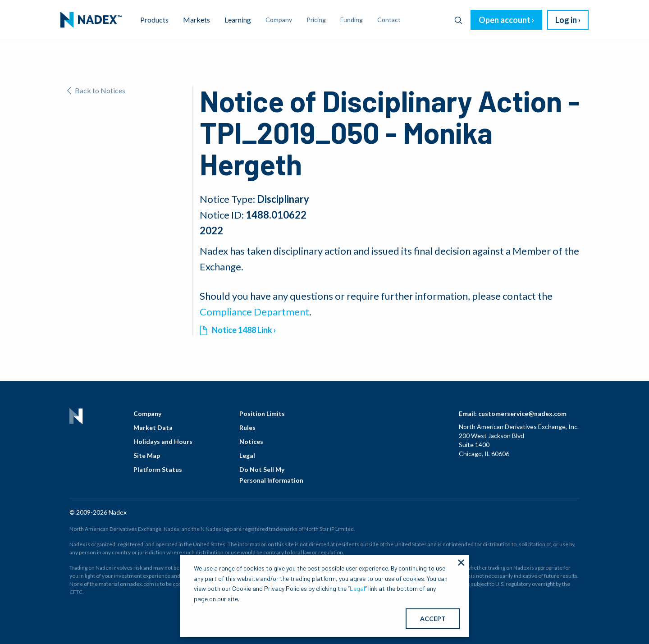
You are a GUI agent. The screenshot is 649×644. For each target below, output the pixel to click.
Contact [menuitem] (389, 20)
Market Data (153, 427)
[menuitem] (91, 20)
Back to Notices (96, 90)
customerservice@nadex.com (522, 413)
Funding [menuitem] (352, 20)
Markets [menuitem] (197, 20)
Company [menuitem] (279, 20)
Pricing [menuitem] (316, 20)
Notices (251, 441)
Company (147, 413)
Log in (566, 20)
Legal (247, 455)
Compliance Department (254, 312)
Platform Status (158, 469)
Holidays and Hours (163, 441)
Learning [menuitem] (238, 20)
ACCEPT (433, 619)
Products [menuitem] (154, 20)
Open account (505, 20)
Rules (247, 427)
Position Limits (262, 413)
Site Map (147, 455)
